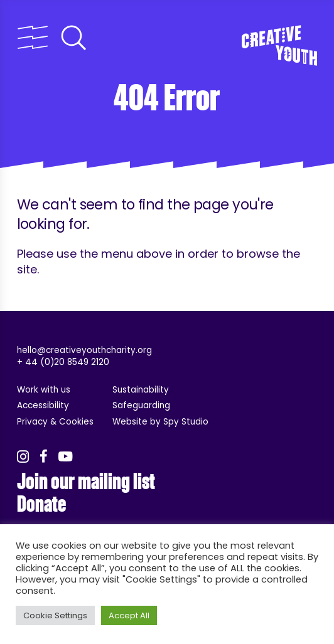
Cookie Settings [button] (55, 615)
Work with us (44, 390)
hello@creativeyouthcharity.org (84, 350)
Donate (41, 504)
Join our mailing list (86, 482)
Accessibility (43, 405)
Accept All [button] (129, 615)
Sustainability (141, 390)
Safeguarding (141, 405)
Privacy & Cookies (55, 422)
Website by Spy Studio (160, 422)
